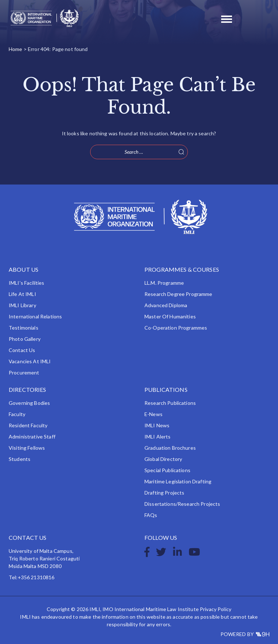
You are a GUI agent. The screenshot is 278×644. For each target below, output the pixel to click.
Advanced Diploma (166, 305)
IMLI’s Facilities (26, 283)
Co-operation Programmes (176, 328)
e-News (153, 414)
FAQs (151, 515)
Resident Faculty (28, 425)
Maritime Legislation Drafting (178, 481)
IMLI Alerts (158, 437)
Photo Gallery (25, 339)
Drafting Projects (164, 493)
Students (20, 459)
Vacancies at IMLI (30, 361)
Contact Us (22, 350)
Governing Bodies (29, 403)
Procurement (24, 372)
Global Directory (163, 459)
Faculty (17, 414)
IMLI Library (22, 305)
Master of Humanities (170, 316)
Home (16, 49)
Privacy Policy (216, 609)
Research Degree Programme (178, 294)
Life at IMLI (22, 294)
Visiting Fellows (27, 448)
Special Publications (167, 470)
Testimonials (24, 328)
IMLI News (157, 425)
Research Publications (170, 403)
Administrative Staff (32, 437)
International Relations (35, 316)
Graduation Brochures (170, 448)
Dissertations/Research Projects (182, 504)
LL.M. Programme (164, 283)
